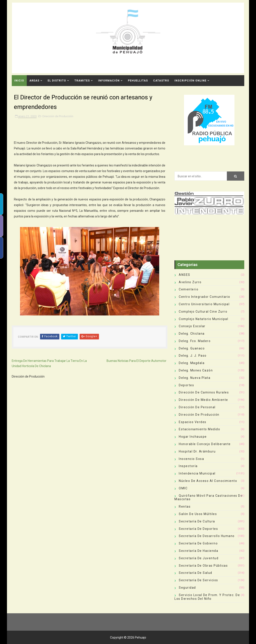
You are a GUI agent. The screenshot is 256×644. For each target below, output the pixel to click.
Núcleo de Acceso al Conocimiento (208, 481)
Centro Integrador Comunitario (205, 297)
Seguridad (187, 588)
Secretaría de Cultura (197, 521)
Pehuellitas (138, 81)
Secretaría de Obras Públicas (203, 566)
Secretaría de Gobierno (198, 543)
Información (109, 81)
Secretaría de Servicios (198, 580)
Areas (34, 81)
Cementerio (189, 289)
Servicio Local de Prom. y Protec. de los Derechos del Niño (207, 597)
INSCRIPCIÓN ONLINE (190, 81)
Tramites (82, 81)
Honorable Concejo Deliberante (205, 444)
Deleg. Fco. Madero (195, 341)
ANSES (185, 275)
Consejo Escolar (192, 326)
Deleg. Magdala (192, 363)
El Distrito (57, 81)
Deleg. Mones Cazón (196, 370)
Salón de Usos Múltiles (198, 514)
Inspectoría (188, 466)
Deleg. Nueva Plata (195, 378)
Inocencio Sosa (191, 459)
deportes (186, 385)
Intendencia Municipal (197, 473)
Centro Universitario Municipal (204, 304)
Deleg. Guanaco (192, 348)
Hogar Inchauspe (193, 437)
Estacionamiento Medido (199, 429)
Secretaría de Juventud (199, 558)
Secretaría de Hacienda (198, 551)
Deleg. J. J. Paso (193, 356)
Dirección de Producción (58, 116)
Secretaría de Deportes (198, 529)
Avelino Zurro (190, 282)
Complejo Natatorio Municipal (203, 319)
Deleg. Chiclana (192, 334)
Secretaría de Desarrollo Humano (207, 536)
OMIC (183, 488)
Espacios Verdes (193, 422)
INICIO (19, 81)
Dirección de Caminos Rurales (204, 392)
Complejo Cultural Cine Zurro (203, 312)
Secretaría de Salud (196, 573)
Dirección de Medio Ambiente (203, 400)
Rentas (185, 507)
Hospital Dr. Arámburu (197, 451)
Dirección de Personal (197, 407)
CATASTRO (161, 81)
